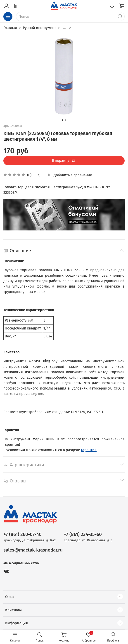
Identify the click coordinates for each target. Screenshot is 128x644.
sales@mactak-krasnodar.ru (33, 550)
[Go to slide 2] (66, 120)
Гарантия (89, 450)
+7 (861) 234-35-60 (83, 534)
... (64, 28)
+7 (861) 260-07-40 (23, 534)
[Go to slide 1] (62, 120)
